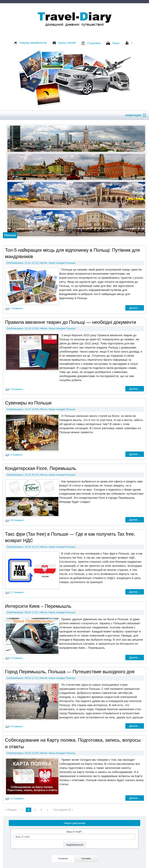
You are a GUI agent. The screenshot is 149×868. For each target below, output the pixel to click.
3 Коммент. (17, 308)
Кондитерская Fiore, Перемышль (41, 468)
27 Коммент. (18, 592)
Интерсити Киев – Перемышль (38, 606)
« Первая (11, 810)
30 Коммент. (18, 520)
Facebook (63, 858)
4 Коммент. (17, 389)
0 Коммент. (17, 658)
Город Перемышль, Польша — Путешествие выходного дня (70, 672)
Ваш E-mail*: (74, 835)
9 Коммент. (17, 726)
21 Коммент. (18, 799)
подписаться (74, 845)
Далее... (135, 308)
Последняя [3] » (63, 810)
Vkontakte (86, 858)
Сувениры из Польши (28, 403)
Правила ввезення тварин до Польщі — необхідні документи (71, 322)
